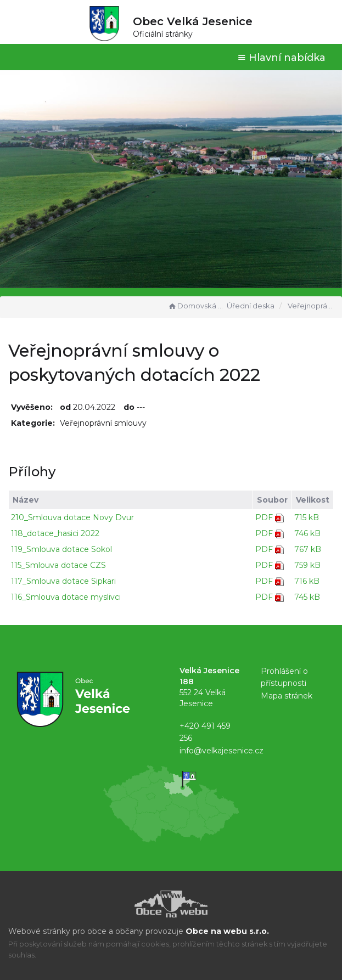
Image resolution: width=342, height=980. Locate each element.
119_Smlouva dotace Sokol (61, 549)
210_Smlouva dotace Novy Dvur (72, 517)
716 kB (307, 581)
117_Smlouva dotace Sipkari (63, 581)
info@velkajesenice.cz (222, 751)
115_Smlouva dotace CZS (58, 565)
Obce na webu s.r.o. (227, 931)
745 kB (307, 597)
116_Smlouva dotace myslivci (66, 597)
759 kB (307, 565)
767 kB (308, 549)
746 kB (307, 533)
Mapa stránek (287, 696)
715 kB (307, 517)
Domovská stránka (196, 306)
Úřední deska (251, 306)
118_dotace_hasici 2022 (55, 533)
